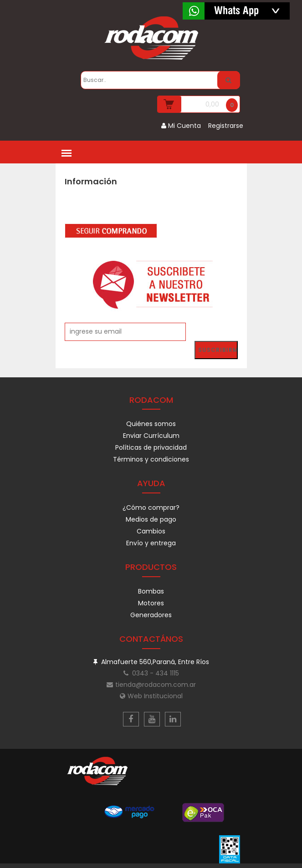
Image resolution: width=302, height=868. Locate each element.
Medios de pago (151, 519)
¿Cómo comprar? (151, 508)
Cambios (151, 531)
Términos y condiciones (151, 459)
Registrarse (226, 126)
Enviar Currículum (151, 436)
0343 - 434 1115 (151, 673)
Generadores (151, 615)
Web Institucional (151, 696)
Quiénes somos (151, 424)
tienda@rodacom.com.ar (151, 685)
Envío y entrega (151, 543)
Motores (151, 603)
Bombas (151, 591)
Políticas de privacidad (151, 447)
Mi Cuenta (181, 126)
